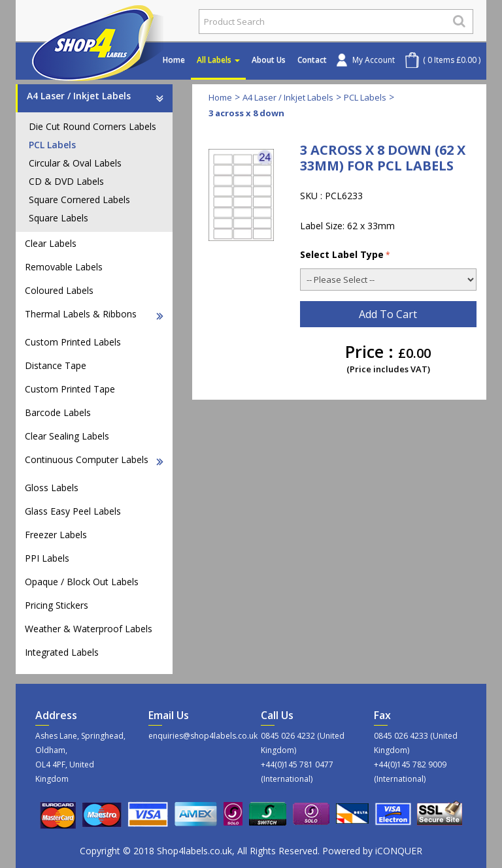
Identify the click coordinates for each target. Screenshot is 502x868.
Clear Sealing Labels (67, 436)
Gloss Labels (52, 488)
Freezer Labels (56, 535)
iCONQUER (399, 851)
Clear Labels (51, 243)
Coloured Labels (59, 290)
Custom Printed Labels (73, 342)
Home (174, 60)
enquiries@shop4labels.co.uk (195, 736)
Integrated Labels (62, 652)
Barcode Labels (58, 412)
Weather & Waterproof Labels (89, 629)
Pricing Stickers (57, 605)
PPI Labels (47, 558)
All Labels (218, 60)
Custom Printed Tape (70, 389)
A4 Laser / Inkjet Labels (95, 96)
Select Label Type (345, 254)
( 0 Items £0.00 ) (452, 60)
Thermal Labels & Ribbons (94, 314)
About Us (269, 60)
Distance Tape (56, 365)
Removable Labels (64, 267)
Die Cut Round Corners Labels (92, 126)
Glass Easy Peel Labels (73, 511)
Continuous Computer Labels (94, 459)
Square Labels (59, 218)
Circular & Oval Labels (75, 163)
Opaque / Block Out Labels (82, 582)
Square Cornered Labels (79, 200)
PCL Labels (52, 145)
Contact (312, 60)
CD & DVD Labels (66, 181)
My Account (374, 60)
